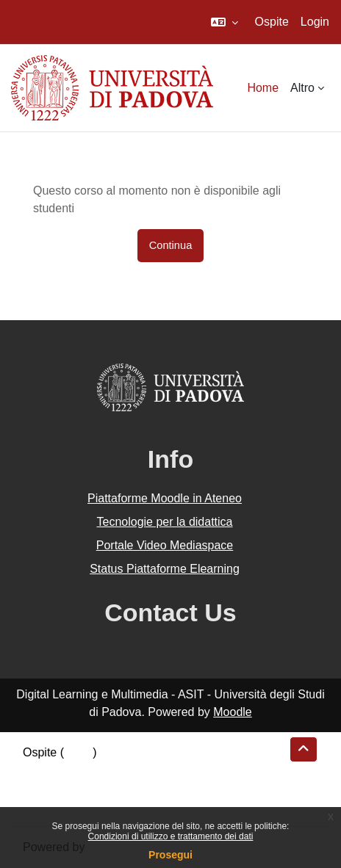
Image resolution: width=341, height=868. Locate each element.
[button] (225, 22)
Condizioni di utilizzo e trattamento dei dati (171, 836)
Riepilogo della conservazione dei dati (122, 770)
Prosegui (170, 855)
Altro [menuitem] (302, 88)
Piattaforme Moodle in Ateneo (165, 498)
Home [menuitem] (263, 88)
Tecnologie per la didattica (164, 522)
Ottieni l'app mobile (73, 805)
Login (315, 22)
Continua (171, 245)
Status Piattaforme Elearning (165, 569)
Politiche (45, 788)
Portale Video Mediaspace (165, 545)
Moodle (232, 712)
